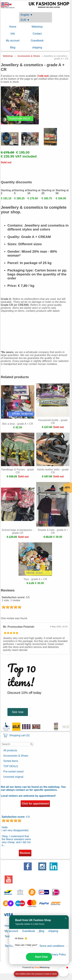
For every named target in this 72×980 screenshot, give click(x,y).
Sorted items (11, 761)
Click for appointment (35, 804)
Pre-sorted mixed (13, 772)
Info (13, 34)
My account (13, 41)
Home (13, 27)
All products (10, 750)
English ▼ (27, 15)
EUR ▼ (25, 20)
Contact (37, 34)
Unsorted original (13, 777)
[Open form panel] (36, 974)
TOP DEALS (11, 766)
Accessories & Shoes (16, 756)
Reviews (25, 853)
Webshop (37, 27)
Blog (13, 47)
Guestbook (37, 41)
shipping (37, 47)
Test (7, 936)
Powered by (36, 967)
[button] (66, 918)
